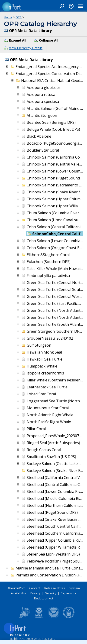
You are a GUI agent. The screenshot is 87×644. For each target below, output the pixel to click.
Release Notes (55, 588)
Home (8, 17)
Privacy (35, 593)
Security (51, 593)
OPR (19, 17)
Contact (35, 588)
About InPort (16, 588)
